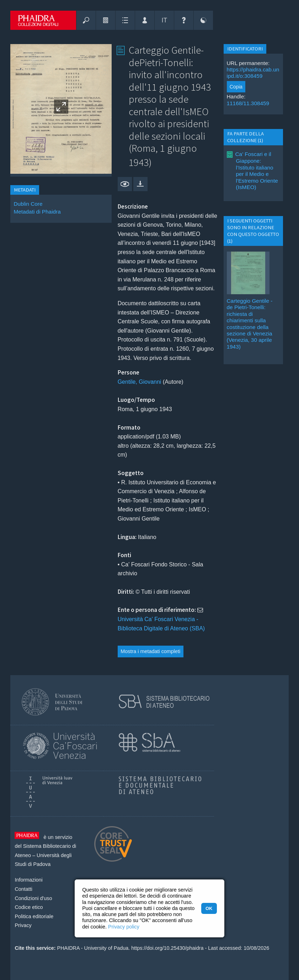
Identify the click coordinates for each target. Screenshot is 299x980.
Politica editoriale (34, 916)
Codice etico (29, 907)
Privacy (23, 925)
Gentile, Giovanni (140, 382)
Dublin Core (28, 204)
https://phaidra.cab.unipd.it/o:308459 (253, 73)
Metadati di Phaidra (37, 212)
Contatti (23, 889)
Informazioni (28, 880)
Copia (236, 87)
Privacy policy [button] (124, 927)
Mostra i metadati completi (150, 651)
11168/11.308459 (248, 103)
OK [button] (209, 908)
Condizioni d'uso (33, 898)
